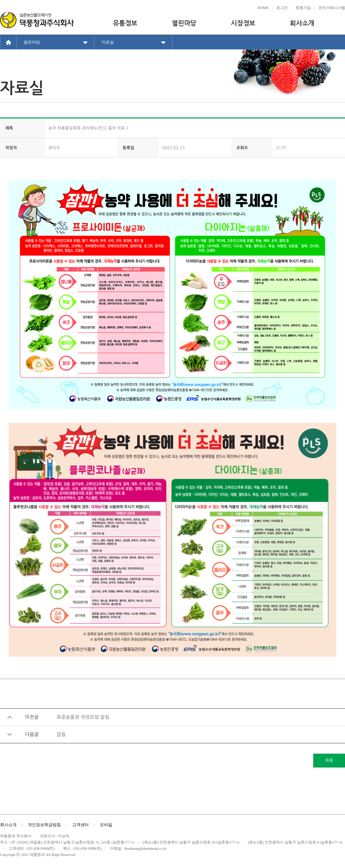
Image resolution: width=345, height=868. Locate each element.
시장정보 (243, 23)
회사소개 (302, 23)
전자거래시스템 (332, 8)
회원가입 (303, 8)
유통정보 (125, 23)
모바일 (106, 825)
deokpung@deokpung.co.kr (146, 848)
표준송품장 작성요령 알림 (83, 717)
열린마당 (184, 23)
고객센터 (80, 825)
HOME (263, 8)
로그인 (282, 8)
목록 (329, 761)
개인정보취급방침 (44, 825)
